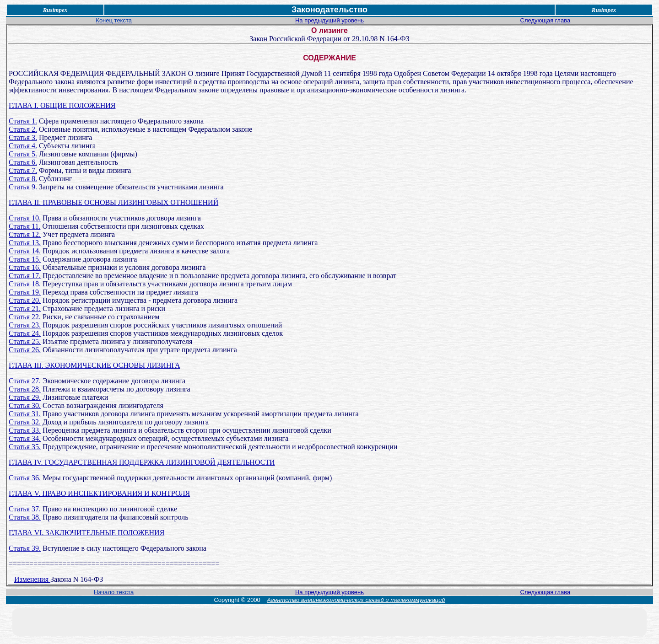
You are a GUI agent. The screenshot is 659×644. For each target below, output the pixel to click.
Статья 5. (23, 154)
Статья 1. (23, 121)
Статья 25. (25, 341)
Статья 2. (23, 129)
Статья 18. (25, 284)
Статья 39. (25, 548)
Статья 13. (25, 243)
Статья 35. (25, 447)
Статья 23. (25, 325)
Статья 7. (23, 170)
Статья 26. (25, 350)
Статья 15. (25, 259)
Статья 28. (25, 389)
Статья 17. (25, 276)
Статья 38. (25, 517)
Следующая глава (546, 20)
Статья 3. (23, 137)
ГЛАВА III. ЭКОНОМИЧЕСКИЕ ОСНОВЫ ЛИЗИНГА (95, 365)
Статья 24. (25, 333)
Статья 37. (25, 509)
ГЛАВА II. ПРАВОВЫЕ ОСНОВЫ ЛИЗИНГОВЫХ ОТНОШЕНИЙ (113, 202)
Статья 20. (25, 300)
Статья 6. (23, 162)
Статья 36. (25, 478)
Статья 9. (23, 187)
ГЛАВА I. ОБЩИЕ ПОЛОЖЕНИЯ (62, 105)
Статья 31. (25, 414)
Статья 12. (25, 234)
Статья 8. (23, 179)
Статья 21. (25, 309)
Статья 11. (24, 226)
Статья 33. (25, 430)
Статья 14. (25, 251)
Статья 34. (25, 438)
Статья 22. (25, 317)
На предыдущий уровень (329, 20)
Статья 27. (25, 381)
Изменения (32, 579)
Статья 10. (25, 218)
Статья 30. (25, 405)
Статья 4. (23, 146)
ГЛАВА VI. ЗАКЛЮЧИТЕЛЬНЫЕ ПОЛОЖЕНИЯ (86, 533)
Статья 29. (25, 397)
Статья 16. (25, 267)
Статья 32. (25, 422)
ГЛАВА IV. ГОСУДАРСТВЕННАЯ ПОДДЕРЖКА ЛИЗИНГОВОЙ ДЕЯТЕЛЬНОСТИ (142, 462)
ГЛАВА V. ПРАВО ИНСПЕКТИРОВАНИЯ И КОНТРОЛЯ (99, 493)
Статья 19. (25, 292)
